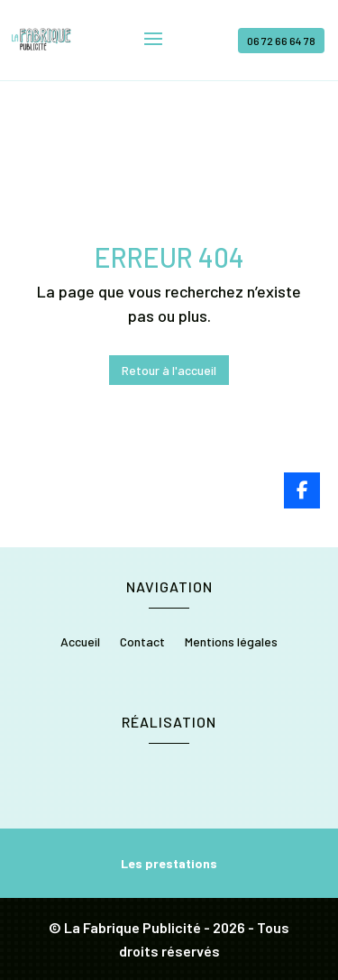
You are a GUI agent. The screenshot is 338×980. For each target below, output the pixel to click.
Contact (142, 642)
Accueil (80, 642)
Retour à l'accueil (169, 370)
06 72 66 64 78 (281, 41)
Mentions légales (231, 642)
